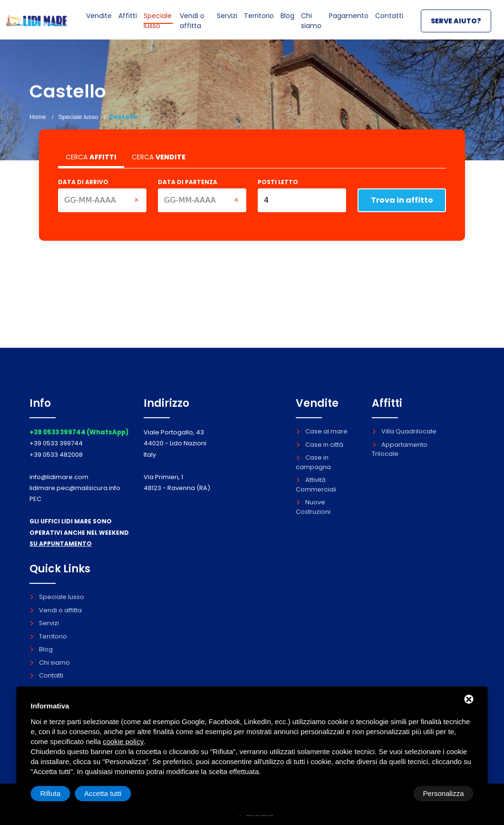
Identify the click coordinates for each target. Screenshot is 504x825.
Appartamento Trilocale (400, 449)
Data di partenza (188, 182)
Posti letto (278, 182)
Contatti (389, 23)
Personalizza (61, 793)
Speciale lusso (161, 27)
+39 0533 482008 (56, 455)
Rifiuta (393, 793)
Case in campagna (313, 462)
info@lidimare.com (59, 477)
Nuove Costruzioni (313, 507)
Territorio (256, 23)
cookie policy (123, 742)
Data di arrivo (83, 182)
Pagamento (348, 23)
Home (38, 117)
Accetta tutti (445, 793)
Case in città (320, 445)
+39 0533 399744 (56, 443)
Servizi (223, 23)
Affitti (130, 23)
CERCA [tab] (91, 157)
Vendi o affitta (193, 32)
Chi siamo (310, 27)
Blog (286, 23)
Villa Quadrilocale (404, 431)
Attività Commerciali (316, 485)
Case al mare (322, 431)
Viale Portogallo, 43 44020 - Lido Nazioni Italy (175, 443)
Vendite (101, 23)
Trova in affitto (402, 200)
